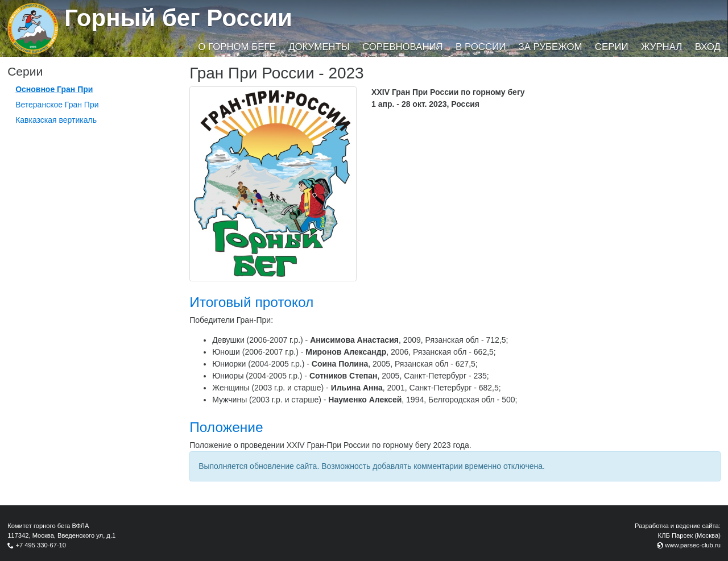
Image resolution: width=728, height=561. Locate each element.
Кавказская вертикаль (56, 120)
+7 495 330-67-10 (41, 545)
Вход (708, 47)
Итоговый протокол (251, 302)
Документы (319, 47)
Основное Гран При (54, 89)
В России (481, 47)
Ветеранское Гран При (57, 105)
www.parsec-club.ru (693, 545)
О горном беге (237, 47)
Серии (612, 47)
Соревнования (403, 47)
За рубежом (551, 47)
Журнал (661, 47)
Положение (226, 427)
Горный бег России (178, 18)
